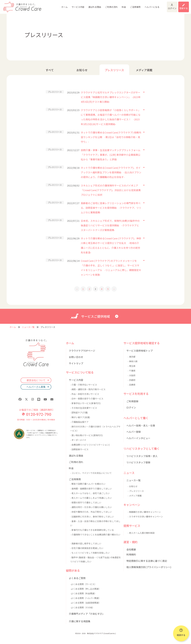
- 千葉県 (132, 371)
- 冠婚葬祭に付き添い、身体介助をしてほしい (92, 516)
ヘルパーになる (133, 5)
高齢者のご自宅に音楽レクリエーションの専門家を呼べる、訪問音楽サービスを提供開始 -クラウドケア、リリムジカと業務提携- (111, 208)
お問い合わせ (76, 357)
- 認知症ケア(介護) (79, 412)
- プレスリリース (136, 491)
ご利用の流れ (92, 5)
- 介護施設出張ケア (79, 422)
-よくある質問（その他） (82, 607)
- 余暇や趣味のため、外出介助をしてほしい (91, 512)
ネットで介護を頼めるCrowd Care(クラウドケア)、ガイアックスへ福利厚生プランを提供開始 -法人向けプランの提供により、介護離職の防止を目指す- (111, 172)
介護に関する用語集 (80, 621)
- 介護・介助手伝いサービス (84, 385)
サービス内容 (59, 5)
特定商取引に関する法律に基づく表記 (147, 561)
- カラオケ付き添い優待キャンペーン (145, 516)
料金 (105, 5)
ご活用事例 (116, 5)
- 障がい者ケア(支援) (80, 417)
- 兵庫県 (132, 385)
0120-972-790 (37, 414)
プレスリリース (114, 70)
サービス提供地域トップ (140, 351)
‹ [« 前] (77, 289)
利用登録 (180, 5)
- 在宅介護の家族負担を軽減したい (87, 548)
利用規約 (131, 554)
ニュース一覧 (28, 327)
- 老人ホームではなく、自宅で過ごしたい (90, 493)
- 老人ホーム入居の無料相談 (141, 533)
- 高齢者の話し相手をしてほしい (86, 543)
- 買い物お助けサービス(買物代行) (86, 435)
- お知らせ (133, 486)
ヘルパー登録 (134, 432)
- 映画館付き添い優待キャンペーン (144, 512)
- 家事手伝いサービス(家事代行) (85, 403)
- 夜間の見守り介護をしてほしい (86, 502)
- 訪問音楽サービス (79, 449)
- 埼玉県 (132, 366)
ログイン (159, 5)
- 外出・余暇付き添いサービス (85, 394)
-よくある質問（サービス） (83, 584)
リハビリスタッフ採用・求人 (142, 456)
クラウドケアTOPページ (82, 351)
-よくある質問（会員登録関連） (85, 603)
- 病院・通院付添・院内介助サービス (88, 389)
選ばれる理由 (75, 5)
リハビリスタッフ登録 (138, 462)
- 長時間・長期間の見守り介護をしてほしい (91, 489)
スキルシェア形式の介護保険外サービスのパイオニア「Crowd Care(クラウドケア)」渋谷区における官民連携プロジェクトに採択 (111, 190)
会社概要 (131, 549)
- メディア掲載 (135, 496)
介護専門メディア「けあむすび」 (87, 614)
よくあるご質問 (77, 578)
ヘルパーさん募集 (36, 387)
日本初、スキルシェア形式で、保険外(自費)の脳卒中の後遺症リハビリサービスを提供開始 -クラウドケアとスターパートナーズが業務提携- (110, 225)
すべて (50, 70)
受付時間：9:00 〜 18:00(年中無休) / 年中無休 (36, 420)
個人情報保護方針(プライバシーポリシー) (149, 567)
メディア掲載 (144, 70)
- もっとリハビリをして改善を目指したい (90, 553)
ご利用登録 (132, 401)
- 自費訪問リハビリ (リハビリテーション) (90, 445)
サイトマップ (76, 363)
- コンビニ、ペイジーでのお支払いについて (91, 473)
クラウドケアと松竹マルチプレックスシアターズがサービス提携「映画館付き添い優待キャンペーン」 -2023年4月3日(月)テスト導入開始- (111, 97)
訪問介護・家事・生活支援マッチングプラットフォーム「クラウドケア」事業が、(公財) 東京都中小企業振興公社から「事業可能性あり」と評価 (111, 155)
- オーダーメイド (78, 440)
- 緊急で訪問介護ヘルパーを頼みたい (88, 484)
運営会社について (36, 380)
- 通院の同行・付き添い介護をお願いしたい (91, 507)
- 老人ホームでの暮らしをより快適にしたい (91, 498)
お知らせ (82, 70)
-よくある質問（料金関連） (83, 593)
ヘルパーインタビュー (138, 438)
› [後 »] (114, 289)
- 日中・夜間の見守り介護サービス (87, 399)
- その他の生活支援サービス (84, 408)
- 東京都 (132, 357)
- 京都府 (132, 380)
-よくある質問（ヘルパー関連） (85, 598)
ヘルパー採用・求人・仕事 (141, 425)
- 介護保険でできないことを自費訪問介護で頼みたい (95, 535)
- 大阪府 (132, 375)
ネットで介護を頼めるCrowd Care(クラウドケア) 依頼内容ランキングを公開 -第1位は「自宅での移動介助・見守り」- (111, 137)
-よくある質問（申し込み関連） (85, 589)
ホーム (45, 5)
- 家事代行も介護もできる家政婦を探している (92, 530)
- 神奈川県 (133, 361)
